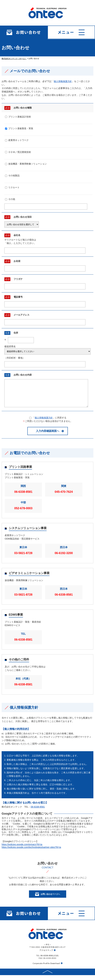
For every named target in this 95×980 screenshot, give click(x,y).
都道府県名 (10, 346)
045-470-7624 (64, 497)
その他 (10, 199)
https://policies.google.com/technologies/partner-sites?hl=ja (31, 852)
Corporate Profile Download (46, 968)
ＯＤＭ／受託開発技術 (18, 152)
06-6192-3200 (64, 558)
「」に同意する (48, 423)
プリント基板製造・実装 (19, 128)
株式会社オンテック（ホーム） (14, 59)
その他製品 (12, 176)
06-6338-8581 (23, 497)
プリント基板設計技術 (18, 117)
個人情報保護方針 (63, 81)
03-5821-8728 (23, 558)
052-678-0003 (23, 513)
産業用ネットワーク (17, 140)
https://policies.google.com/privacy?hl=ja (22, 849)
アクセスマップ (46, 955)
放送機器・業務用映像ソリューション (26, 164)
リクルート (12, 187)
